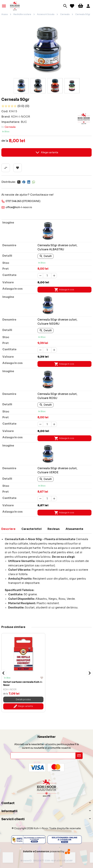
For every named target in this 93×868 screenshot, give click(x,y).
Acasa (5, 14)
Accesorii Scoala (46, 14)
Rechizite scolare (22, 14)
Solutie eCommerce (36, 851)
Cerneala (65, 14)
